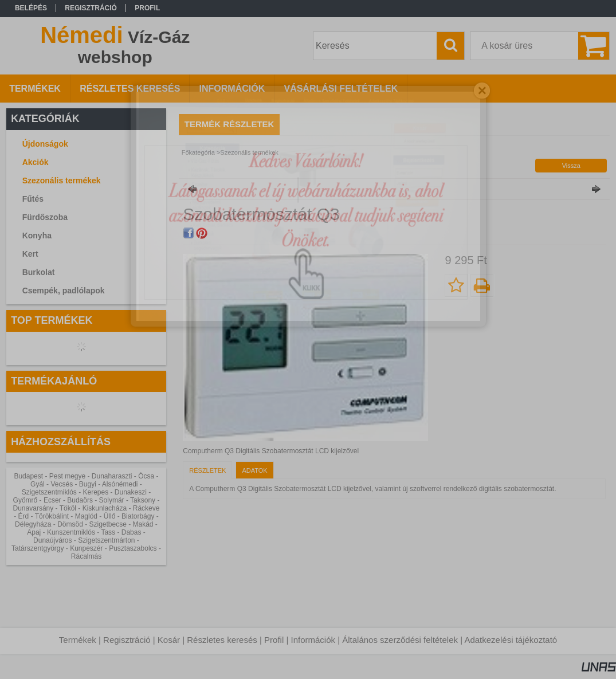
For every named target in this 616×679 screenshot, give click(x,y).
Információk (313, 640)
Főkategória (198, 152)
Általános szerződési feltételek (400, 640)
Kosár (169, 640)
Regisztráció (127, 640)
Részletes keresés (222, 640)
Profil (274, 640)
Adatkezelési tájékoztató (511, 640)
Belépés (31, 8)
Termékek (78, 640)
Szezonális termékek (62, 180)
